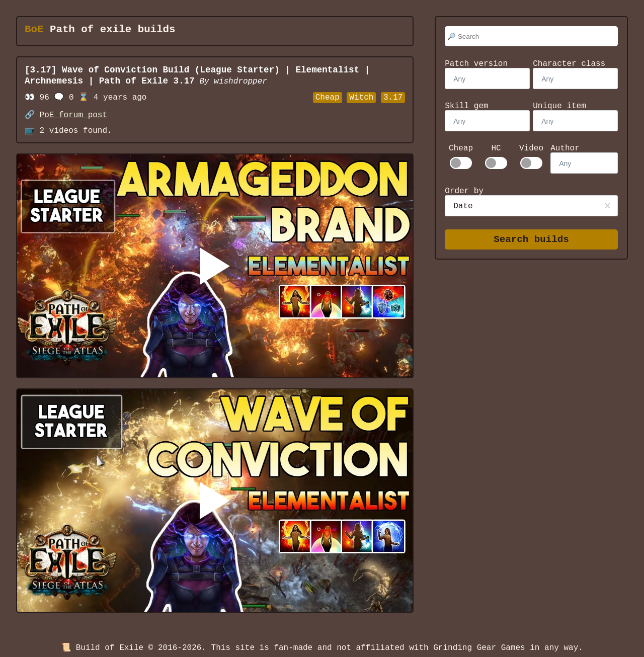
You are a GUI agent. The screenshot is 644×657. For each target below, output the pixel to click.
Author (565, 148)
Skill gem (466, 106)
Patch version (476, 64)
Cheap (461, 148)
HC (496, 148)
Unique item (559, 106)
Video (531, 148)
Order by (464, 191)
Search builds (531, 240)
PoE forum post (73, 115)
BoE (34, 30)
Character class (569, 64)
